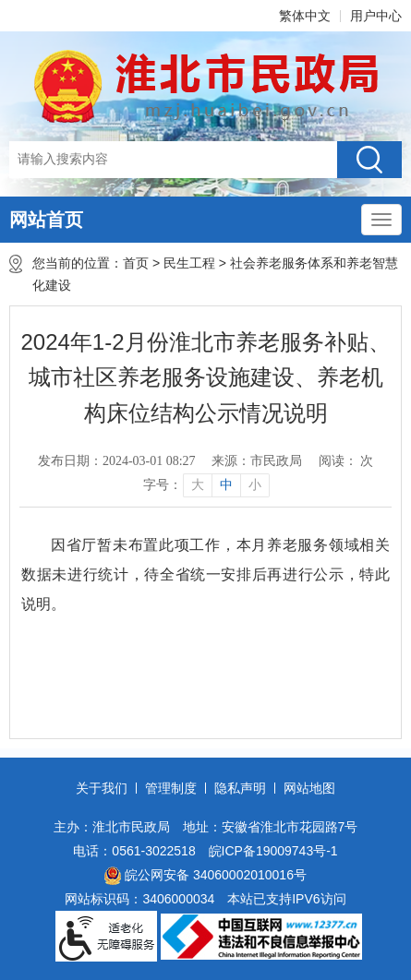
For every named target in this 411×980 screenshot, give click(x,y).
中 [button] (226, 485)
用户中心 (376, 16)
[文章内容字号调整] (205, 485)
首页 (136, 263)
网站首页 (46, 220)
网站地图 (309, 788)
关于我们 (102, 788)
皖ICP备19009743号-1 (273, 851)
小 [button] (255, 485)
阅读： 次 (346, 461)
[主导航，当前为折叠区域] (381, 220)
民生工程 (189, 263)
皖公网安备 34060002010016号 (205, 876)
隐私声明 (240, 788)
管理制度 (171, 788)
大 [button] (198, 485)
